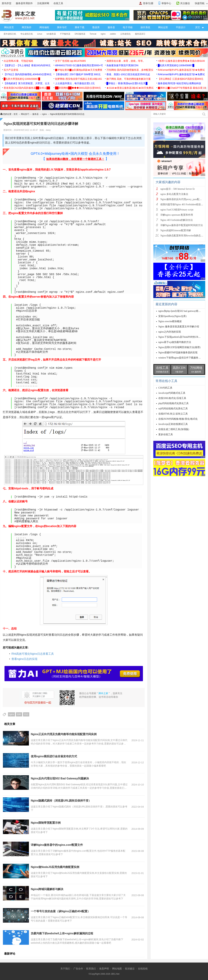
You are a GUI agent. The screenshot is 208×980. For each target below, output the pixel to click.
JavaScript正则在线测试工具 (173, 424)
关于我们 (65, 969)
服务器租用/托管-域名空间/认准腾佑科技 (179, 83)
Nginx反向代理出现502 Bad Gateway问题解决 (60, 778)
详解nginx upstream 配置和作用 (177, 215)
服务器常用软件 (24, 3)
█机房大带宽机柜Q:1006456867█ (176, 65)
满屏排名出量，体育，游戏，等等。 (126, 61)
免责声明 (104, 969)
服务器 (111, 27)
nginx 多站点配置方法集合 (174, 194)
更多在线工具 (166, 434)
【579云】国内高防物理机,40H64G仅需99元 (28, 74)
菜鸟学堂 (7, 3)
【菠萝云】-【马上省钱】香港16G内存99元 (27, 65)
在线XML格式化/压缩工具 (172, 398)
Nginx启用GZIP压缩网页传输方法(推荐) (179, 347)
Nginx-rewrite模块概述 (170, 321)
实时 (19, 714)
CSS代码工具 (165, 388)
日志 (26, 714)
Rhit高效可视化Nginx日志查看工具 (33, 654)
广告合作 (78, 969)
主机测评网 (43, 3)
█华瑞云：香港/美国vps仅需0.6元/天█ (127, 83)
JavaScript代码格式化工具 (172, 393)
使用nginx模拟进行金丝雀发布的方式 (54, 756)
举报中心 (166, 3)
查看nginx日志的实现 (24, 659)
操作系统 (145, 27)
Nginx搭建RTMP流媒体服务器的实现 (178, 353)
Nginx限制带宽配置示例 (46, 823)
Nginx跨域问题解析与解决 (47, 889)
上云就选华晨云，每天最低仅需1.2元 (75, 83)
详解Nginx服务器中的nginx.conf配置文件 (57, 845)
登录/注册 (148, 3)
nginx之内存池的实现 (170, 332)
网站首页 (9, 27)
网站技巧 (25, 114)
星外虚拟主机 (10, 34)
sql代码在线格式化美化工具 (173, 409)
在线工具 (58, 3)
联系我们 (91, 969)
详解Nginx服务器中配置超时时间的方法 (182, 225)
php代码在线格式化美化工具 (173, 403)
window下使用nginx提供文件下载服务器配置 (182, 358)
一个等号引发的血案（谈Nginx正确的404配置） (60, 911)
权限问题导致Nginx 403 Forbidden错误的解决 (184, 204)
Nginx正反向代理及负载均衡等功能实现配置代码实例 (64, 734)
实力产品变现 (11, 70)
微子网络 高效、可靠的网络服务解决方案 (129, 79)
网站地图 (117, 969)
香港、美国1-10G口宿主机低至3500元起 (128, 74)
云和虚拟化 (125, 34)
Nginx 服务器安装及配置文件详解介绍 (179, 327)
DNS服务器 (80, 34)
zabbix (113, 34)
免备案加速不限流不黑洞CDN (122, 65)
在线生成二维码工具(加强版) (174, 429)
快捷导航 (201, 3)
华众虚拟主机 (27, 34)
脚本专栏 (62, 27)
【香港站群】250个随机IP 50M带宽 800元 (78, 74)
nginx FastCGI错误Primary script (177, 210)
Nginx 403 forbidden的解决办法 (177, 220)
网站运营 (163, 27)
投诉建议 (130, 969)
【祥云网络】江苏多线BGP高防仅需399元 (181, 79)
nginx (103, 34)
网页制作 (27, 27)
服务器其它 (140, 34)
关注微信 (185, 3)
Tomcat (93, 34)
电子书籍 (128, 27)
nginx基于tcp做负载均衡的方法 (175, 342)
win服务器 (51, 34)
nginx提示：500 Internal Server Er (178, 189)
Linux (40, 34)
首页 (16, 114)
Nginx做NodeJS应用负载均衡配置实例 (55, 867)
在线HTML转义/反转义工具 (173, 414)
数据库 (96, 27)
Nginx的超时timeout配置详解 (176, 230)
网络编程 (44, 27)
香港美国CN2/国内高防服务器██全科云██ (27, 88)
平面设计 (181, 27)
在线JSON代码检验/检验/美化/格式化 (178, 419)
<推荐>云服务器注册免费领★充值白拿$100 (181, 61)
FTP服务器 (65, 34)
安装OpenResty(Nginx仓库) (172, 316)
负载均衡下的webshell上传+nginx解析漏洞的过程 (62, 933)
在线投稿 (143, 969)
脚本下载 (80, 27)
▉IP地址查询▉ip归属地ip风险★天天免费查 (79, 70)
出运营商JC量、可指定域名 (18, 61)
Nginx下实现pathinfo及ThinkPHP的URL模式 (181, 337)
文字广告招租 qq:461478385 (70, 61)
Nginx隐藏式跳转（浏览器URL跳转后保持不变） (61, 801)
